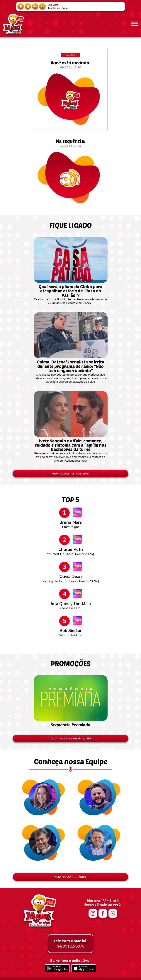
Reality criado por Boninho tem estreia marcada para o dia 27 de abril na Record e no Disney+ (71, 293)
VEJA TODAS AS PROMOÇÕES (71, 739)
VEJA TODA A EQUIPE (70, 877)
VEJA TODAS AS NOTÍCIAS (71, 474)
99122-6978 (71, 944)
